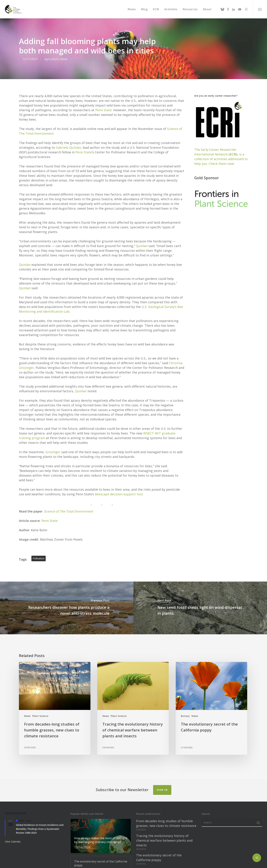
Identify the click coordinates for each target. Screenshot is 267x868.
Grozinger (53, 452)
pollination (39, 558)
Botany (185, 716)
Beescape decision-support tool (119, 494)
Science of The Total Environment (68, 511)
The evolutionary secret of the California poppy (159, 858)
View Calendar (13, 842)
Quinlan (142, 246)
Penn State (103, 110)
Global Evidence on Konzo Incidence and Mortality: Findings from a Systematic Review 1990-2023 (40, 829)
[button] (260, 9)
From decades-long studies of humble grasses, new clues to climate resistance (166, 823)
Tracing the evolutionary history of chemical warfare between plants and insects (164, 840)
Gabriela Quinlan (68, 147)
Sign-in (162, 790)
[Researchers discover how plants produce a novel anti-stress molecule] (67, 608)
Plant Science (40, 716)
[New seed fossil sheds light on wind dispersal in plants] (200, 608)
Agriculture (52, 59)
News (64, 59)
